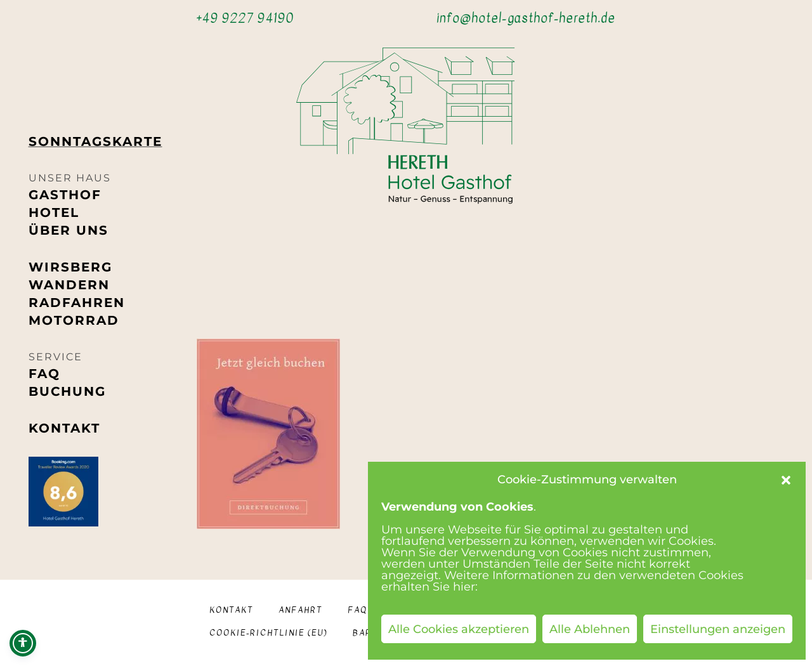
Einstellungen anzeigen (718, 629)
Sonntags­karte (95, 141)
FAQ (44, 374)
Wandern (69, 285)
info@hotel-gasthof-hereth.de (526, 18)
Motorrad (74, 320)
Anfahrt (300, 610)
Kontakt (64, 428)
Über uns (69, 230)
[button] (786, 480)
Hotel (54, 212)
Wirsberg (70, 267)
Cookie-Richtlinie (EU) (268, 633)
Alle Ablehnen (590, 629)
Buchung (67, 391)
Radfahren (77, 303)
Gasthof (65, 195)
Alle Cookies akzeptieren (459, 629)
